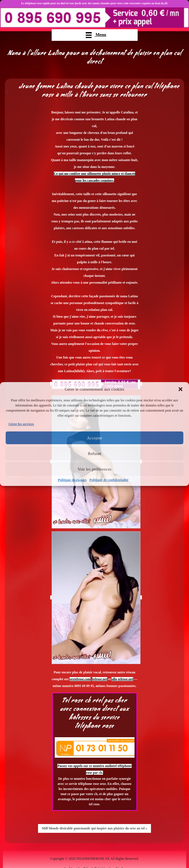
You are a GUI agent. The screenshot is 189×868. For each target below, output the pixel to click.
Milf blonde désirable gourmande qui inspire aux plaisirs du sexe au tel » (94, 828)
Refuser (95, 454)
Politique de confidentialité (109, 480)
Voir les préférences (95, 469)
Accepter (94, 438)
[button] (180, 389)
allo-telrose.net (122, 679)
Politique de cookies (72, 480)
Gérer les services (21, 424)
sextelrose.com (80, 679)
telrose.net (100, 679)
